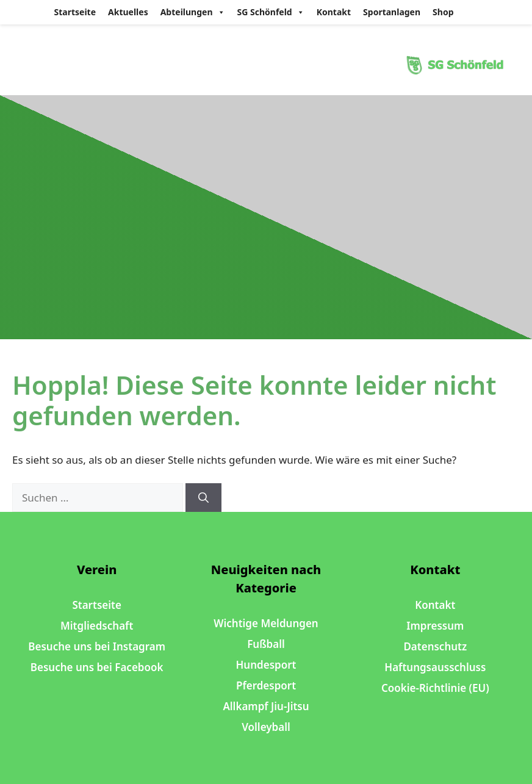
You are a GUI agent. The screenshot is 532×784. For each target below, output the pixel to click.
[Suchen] (203, 498)
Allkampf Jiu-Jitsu (266, 706)
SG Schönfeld (271, 12)
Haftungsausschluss (435, 667)
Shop (443, 12)
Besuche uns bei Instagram (97, 646)
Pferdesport (266, 685)
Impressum (435, 626)
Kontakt (334, 12)
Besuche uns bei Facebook (97, 667)
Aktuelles (128, 12)
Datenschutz (435, 646)
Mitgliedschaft (97, 626)
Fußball (266, 644)
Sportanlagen (392, 12)
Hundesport (266, 665)
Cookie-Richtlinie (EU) (435, 688)
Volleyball (266, 727)
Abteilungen (193, 12)
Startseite (75, 12)
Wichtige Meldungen (266, 623)
